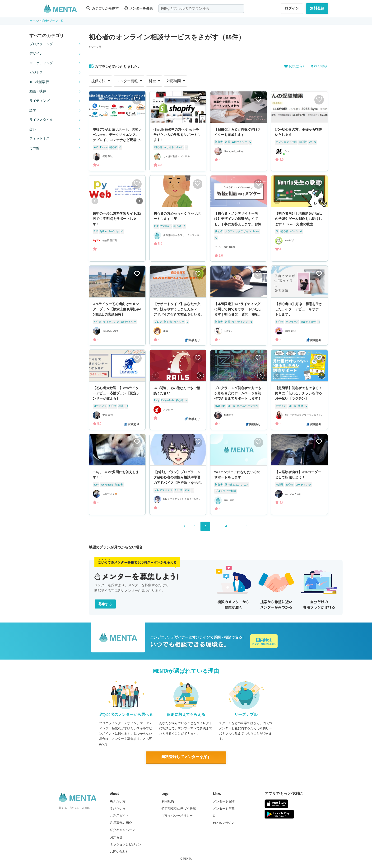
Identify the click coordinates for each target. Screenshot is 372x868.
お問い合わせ (119, 851)
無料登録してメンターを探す (186, 757)
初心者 (44, 21)
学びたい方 (118, 808)
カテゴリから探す (102, 8)
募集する (105, 604)
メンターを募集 (139, 8)
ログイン (292, 8)
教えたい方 (118, 801)
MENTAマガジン (224, 823)
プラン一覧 (56, 21)
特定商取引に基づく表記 (179, 808)
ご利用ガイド (119, 816)
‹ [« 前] (184, 526)
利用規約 (168, 801)
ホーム (34, 21)
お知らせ (116, 837)
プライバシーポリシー (177, 816)
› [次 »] (247, 526)
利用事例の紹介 (121, 823)
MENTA (187, 858)
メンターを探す (224, 801)
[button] (139, 201)
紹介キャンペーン (123, 830)
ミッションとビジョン (126, 844)
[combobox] (201, 9)
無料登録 (317, 8)
